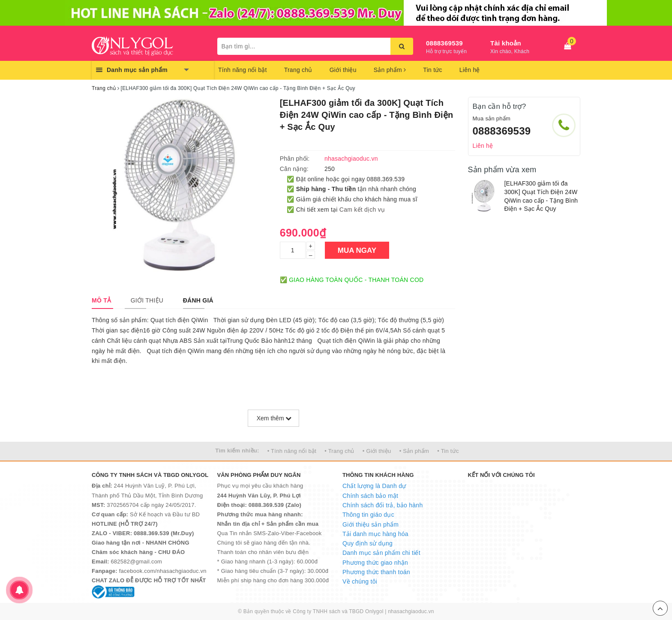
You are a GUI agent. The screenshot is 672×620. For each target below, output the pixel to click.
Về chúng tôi (360, 581)
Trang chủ (298, 70)
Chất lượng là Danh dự (374, 486)
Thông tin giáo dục (368, 515)
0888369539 (444, 43)
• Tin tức (448, 451)
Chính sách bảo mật (370, 496)
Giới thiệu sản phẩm (370, 524)
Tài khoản (506, 43)
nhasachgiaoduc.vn (411, 611)
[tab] (101, 300)
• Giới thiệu (377, 451)
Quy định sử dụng (367, 543)
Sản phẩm (390, 70)
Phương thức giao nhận (375, 563)
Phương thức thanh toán (376, 572)
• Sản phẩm (414, 451)
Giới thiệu (343, 70)
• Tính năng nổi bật (292, 451)
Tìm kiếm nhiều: (237, 451)
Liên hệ (470, 70)
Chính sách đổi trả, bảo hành (382, 505)
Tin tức (432, 70)
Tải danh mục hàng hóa (375, 534)
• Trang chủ (339, 451)
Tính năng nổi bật (243, 70)
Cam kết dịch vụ (362, 210)
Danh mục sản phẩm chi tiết (381, 553)
